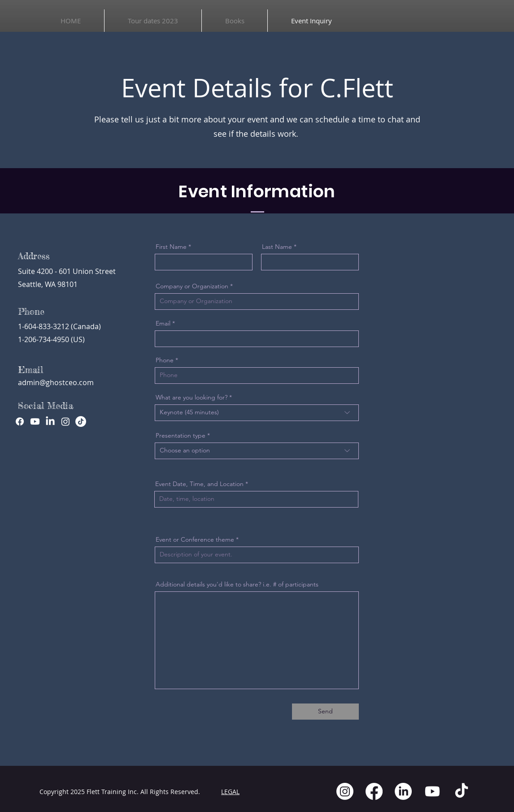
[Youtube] (35, 421)
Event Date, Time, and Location (199, 484)
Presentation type (181, 435)
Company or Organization (192, 286)
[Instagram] (65, 421)
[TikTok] (81, 421)
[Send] (325, 712)
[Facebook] (20, 421)
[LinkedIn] (50, 421)
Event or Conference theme (195, 539)
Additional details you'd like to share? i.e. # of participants (237, 584)
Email (163, 323)
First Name (171, 247)
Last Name (277, 247)
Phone (165, 360)
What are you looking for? (192, 397)
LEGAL (230, 792)
